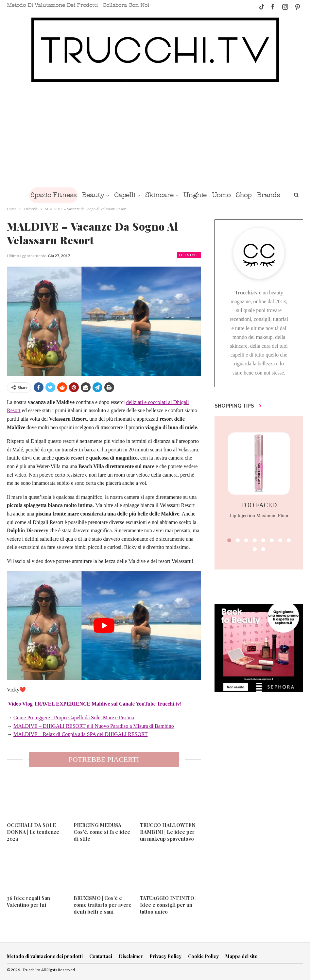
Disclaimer (131, 956)
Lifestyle (189, 255)
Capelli (123, 195)
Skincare (159, 195)
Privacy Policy (165, 956)
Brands (273, 195)
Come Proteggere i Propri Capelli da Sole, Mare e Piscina (74, 717)
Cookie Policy (203, 956)
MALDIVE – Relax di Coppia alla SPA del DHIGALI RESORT (80, 734)
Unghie (196, 195)
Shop (247, 195)
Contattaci (101, 956)
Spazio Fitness (49, 195)
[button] (229, 540)
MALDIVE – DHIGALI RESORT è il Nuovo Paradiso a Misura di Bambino (94, 726)
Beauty (90, 195)
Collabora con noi (126, 5)
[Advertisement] (155, 138)
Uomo (223, 195)
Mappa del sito (241, 956)
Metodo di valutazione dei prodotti (52, 5)
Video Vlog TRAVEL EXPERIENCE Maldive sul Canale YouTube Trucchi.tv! (95, 704)
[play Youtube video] (104, 626)
